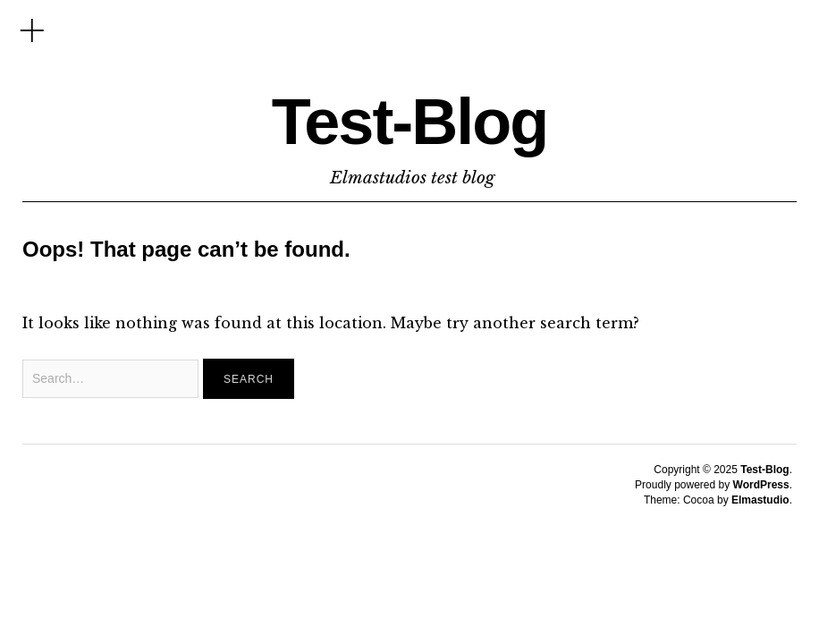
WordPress (761, 485)
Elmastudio (760, 500)
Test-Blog (410, 122)
